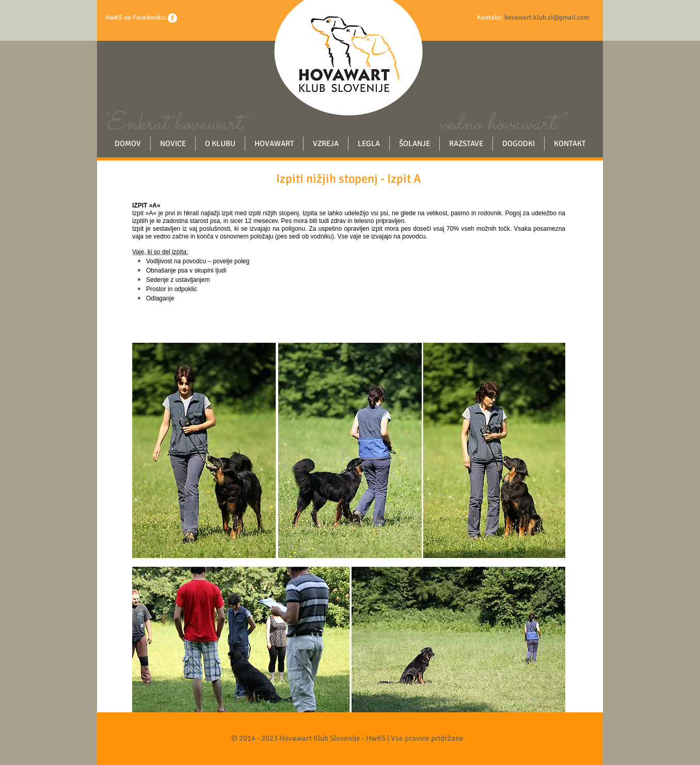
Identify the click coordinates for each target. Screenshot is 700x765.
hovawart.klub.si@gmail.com (547, 18)
